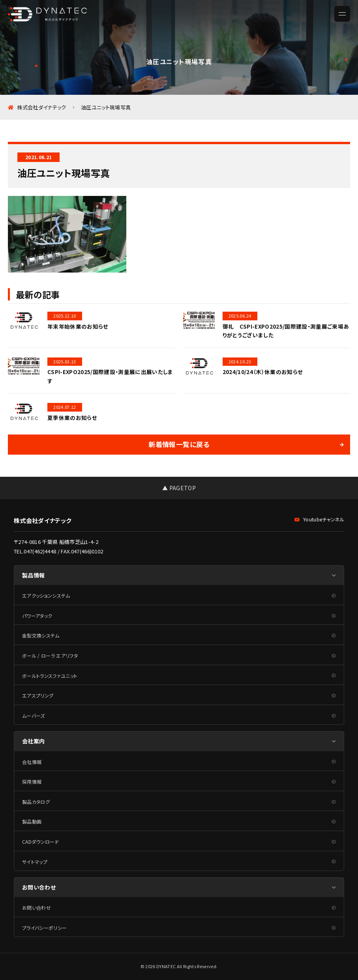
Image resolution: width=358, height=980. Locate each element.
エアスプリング (38, 695)
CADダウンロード (40, 842)
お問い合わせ (37, 908)
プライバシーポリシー (44, 928)
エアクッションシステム (46, 595)
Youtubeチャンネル (319, 519)
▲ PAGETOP (179, 488)
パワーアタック (37, 616)
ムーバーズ (34, 716)
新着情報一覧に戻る (179, 444)
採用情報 (32, 782)
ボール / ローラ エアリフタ (50, 656)
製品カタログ (36, 802)
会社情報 (32, 762)
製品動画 (32, 821)
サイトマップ (35, 862)
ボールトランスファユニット (50, 676)
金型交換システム (41, 635)
